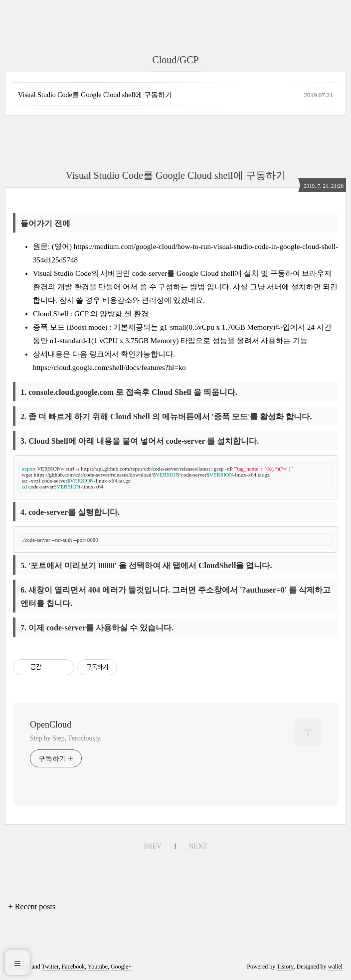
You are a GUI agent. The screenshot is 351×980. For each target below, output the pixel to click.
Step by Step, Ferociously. (66, 738)
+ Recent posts (32, 907)
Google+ (121, 967)
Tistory (285, 967)
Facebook (74, 967)
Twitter (50, 967)
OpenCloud (51, 725)
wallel (335, 967)
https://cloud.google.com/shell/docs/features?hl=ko (109, 367)
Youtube (98, 967)
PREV (153, 846)
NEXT (198, 846)
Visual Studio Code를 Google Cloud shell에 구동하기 (95, 95)
